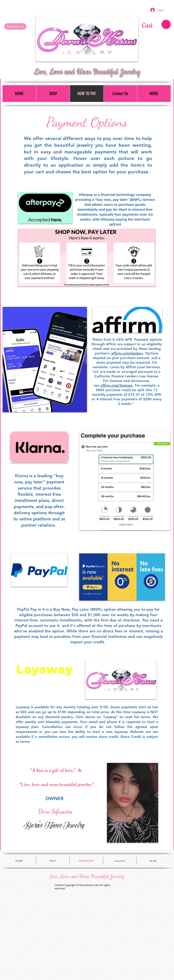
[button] (156, 25)
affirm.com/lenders (127, 353)
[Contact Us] (15, 26)
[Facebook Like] (25, 7)
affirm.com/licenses (116, 385)
